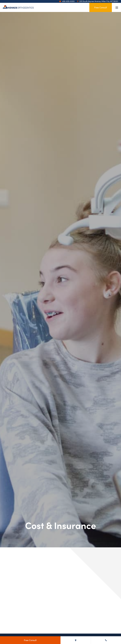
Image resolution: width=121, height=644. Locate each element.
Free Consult (101, 7)
